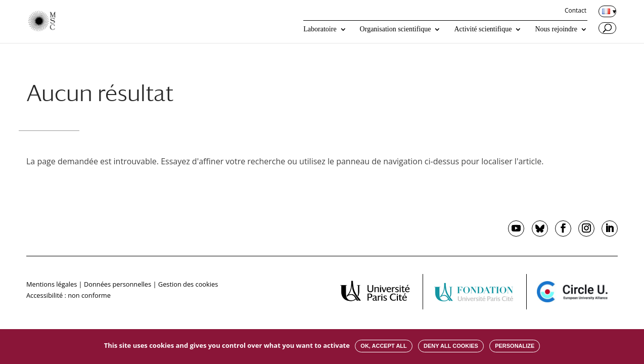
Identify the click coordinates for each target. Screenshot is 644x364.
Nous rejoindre (556, 29)
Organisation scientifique (396, 29)
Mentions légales (52, 284)
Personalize (515, 346)
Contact (576, 11)
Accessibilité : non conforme (68, 295)
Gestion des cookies (188, 284)
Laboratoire (320, 29)
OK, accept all (383, 346)
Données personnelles (118, 284)
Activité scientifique (483, 29)
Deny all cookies (451, 346)
